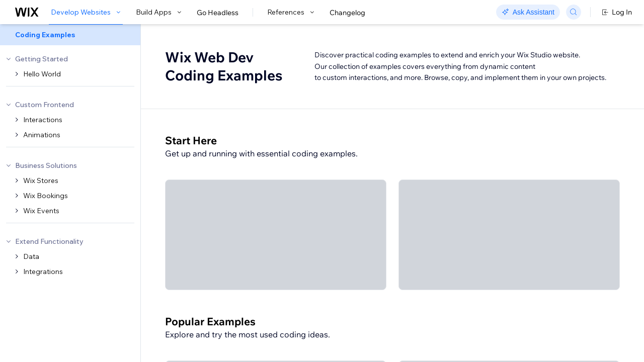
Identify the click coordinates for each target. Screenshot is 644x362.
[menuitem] (70, 35)
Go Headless (218, 13)
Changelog (347, 13)
